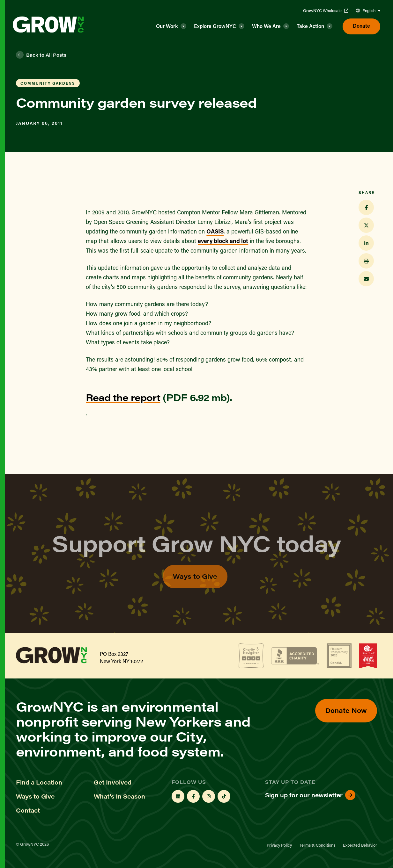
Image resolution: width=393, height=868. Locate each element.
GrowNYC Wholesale (326, 11)
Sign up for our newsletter (310, 795)
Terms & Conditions (317, 845)
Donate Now (346, 710)
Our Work (167, 26)
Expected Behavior (360, 845)
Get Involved (113, 782)
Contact (28, 810)
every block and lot (223, 241)
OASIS (215, 231)
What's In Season (119, 796)
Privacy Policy (279, 845)
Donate (361, 26)
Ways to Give (195, 588)
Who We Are (266, 26)
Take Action (310, 26)
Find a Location (39, 782)
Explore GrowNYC (215, 26)
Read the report (123, 397)
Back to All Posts (41, 55)
